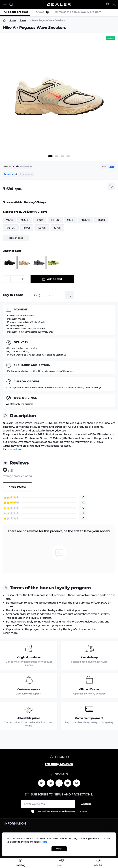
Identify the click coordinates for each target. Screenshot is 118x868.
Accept (59, 849)
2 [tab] (57, 156)
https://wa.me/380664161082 (76, 783)
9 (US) (70, 220)
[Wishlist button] (111, 186)
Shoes (13, 20)
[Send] (70, 295)
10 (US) (101, 220)
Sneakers (16, 450)
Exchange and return (32, 365)
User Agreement (54, 811)
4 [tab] (68, 156)
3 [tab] (62, 156)
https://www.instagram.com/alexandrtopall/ (42, 783)
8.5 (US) (55, 220)
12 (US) (58, 228)
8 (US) (40, 220)
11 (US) (27, 228)
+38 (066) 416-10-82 (59, 764)
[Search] (11, 4)
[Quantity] (15, 279)
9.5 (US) (86, 220)
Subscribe (86, 804)
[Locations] (108, 4)
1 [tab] (50, 156)
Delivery (21, 342)
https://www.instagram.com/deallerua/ (50, 783)
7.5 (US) (25, 220)
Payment (21, 310)
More (44, 842)
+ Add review (17, 487)
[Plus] (22, 279)
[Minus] (7, 279)
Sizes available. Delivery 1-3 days (24, 202)
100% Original (25, 398)
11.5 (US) (42, 228)
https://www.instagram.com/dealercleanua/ (59, 783)
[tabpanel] (59, 98)
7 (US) (9, 220)
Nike (112, 166)
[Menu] (5, 4)
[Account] (114, 4)
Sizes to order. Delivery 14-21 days (25, 212)
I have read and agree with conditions (61, 811)
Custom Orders (27, 382)
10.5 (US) (11, 228)
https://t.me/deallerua (68, 783)
